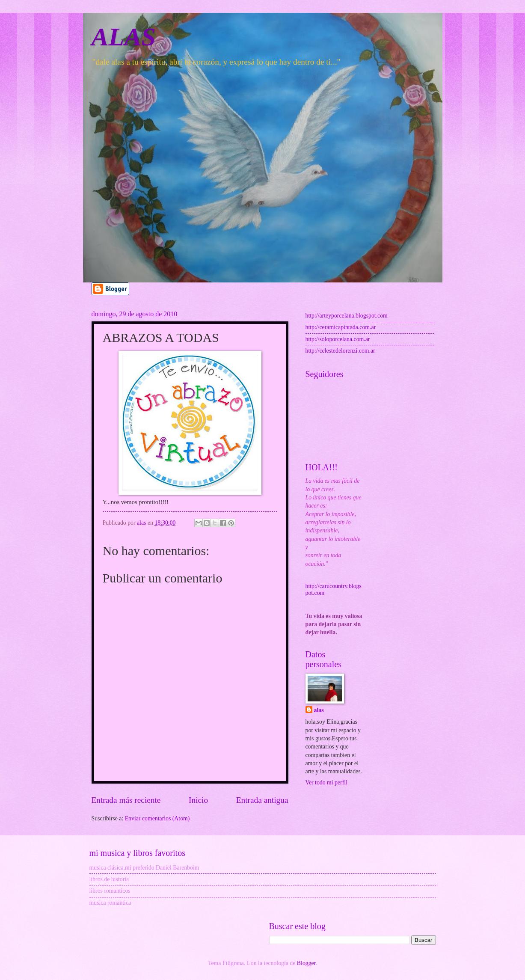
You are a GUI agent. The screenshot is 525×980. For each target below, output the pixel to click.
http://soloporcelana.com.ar (338, 339)
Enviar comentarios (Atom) (157, 818)
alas (319, 710)
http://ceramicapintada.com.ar (341, 327)
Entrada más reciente (126, 800)
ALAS (124, 37)
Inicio (198, 800)
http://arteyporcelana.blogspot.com (347, 316)
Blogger (306, 963)
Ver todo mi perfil (326, 783)
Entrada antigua (262, 800)
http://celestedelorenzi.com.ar (340, 351)
